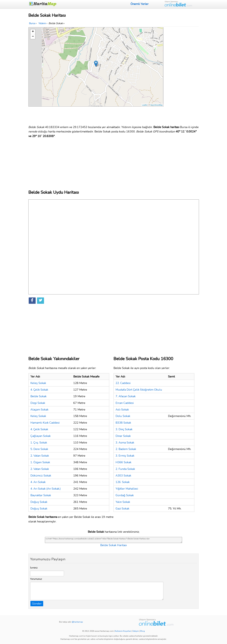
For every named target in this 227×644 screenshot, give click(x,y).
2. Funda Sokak (125, 469)
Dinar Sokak (123, 436)
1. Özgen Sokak (40, 462)
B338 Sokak (123, 423)
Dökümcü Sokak (41, 476)
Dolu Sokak (123, 416)
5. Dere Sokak (39, 449)
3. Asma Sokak (125, 443)
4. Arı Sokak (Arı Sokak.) (46, 489)
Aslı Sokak (122, 410)
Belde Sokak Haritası (113, 545)
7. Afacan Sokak (126, 396)
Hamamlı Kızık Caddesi (45, 423)
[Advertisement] (182, 75)
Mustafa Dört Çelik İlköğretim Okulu (139, 390)
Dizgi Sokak (38, 403)
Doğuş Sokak (39, 502)
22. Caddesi (123, 383)
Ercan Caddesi (125, 403)
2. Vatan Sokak (40, 456)
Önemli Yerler (140, 4)
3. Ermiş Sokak (125, 456)
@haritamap (77, 622)
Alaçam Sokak (39, 410)
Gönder (37, 604)
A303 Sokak (123, 476)
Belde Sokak (38, 396)
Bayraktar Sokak (41, 495)
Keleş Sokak (38, 383)
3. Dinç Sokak (124, 429)
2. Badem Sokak (126, 449)
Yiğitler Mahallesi (127, 489)
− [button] (33, 37)
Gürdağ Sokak (125, 495)
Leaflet (145, 105)
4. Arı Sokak (38, 482)
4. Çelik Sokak (39, 390)
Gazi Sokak (122, 509)
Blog (143, 631)
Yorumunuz (36, 579)
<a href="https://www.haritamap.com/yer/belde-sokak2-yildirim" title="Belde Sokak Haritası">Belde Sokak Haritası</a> (113, 540)
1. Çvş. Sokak (39, 443)
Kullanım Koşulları (123, 631)
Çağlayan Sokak (41, 436)
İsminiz (34, 568)
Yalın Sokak (123, 502)
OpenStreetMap (157, 105)
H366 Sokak (123, 462)
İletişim (136, 631)
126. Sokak (123, 482)
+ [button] (33, 32)
